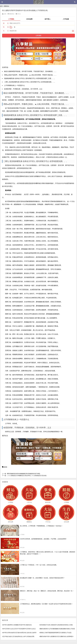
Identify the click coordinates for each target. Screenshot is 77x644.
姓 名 (6, 23)
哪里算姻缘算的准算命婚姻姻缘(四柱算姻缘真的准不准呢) (21, 474)
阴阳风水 (7, 6)
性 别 (6, 27)
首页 (1, 6)
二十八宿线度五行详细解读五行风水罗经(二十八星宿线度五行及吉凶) (24, 476)
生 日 (6, 31)
